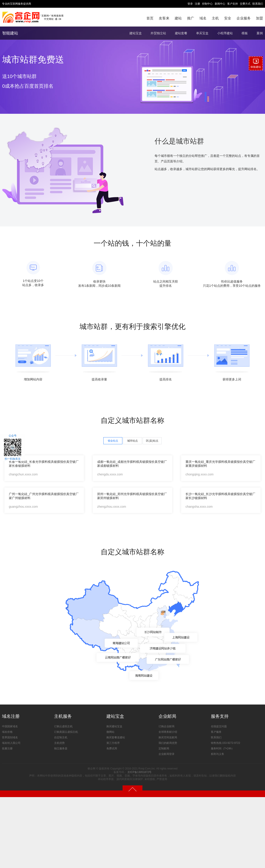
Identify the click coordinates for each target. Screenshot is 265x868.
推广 (191, 18)
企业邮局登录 (167, 754)
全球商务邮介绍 (168, 732)
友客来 (164, 18)
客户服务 (216, 732)
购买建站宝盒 (114, 726)
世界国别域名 (10, 737)
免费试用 (112, 748)
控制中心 (207, 4)
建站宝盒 (136, 33)
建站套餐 (181, 33)
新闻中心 (220, 4)
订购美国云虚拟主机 (66, 732)
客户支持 (233, 4)
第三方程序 (113, 743)
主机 (215, 18)
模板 (245, 33)
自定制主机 (61, 737)
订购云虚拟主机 (63, 726)
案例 (260, 33)
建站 (178, 18)
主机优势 (59, 743)
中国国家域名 (10, 726)
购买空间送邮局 (168, 737)
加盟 (259, 18)
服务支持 (220, 716)
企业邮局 (167, 716)
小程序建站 (225, 33)
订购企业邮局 (167, 726)
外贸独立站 (158, 33)
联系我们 (258, 4)
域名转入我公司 (11, 743)
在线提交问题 (219, 726)
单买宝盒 (202, 33)
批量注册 (7, 748)
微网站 (110, 732)
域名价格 (7, 732)
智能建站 (10, 33)
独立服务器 (61, 748)
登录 (190, 4)
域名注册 (11, 716)
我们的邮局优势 (168, 743)
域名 (203, 18)
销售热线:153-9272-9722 (226, 743)
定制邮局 (164, 748)
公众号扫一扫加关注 (13, 447)
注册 (197, 4)
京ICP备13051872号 (139, 772)
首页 (150, 18)
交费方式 (245, 4)
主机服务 (63, 716)
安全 (228, 18)
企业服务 (244, 18)
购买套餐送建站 (116, 737)
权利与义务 (218, 754)
